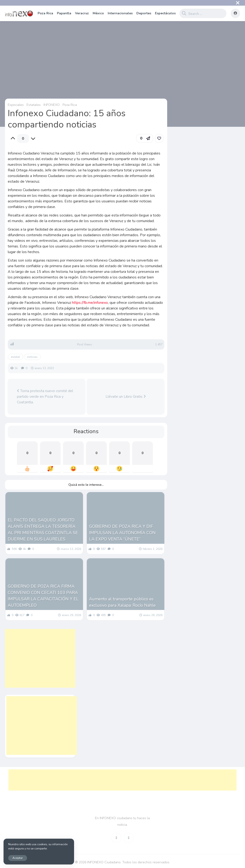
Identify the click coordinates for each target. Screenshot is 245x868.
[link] (159, 138)
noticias (32, 357)
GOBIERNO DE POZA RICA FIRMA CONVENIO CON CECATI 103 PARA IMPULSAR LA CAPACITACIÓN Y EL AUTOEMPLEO (43, 596)
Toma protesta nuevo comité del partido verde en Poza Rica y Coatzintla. (45, 397)
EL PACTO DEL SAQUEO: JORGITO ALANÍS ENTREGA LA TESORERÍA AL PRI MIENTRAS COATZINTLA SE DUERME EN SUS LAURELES (43, 530)
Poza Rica (45, 13)
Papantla (64, 13)
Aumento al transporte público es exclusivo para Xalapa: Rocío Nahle (122, 602)
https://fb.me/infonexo (90, 303)
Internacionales (120, 13)
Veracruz (82, 13)
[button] (145, 138)
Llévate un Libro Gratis (126, 397)
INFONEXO (52, 105)
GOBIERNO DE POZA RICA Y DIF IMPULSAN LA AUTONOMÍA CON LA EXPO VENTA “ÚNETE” (122, 533)
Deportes (144, 13)
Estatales (34, 105)
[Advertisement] (40, 658)
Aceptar (18, 858)
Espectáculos (165, 13)
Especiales (16, 105)
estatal (15, 357)
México (98, 13)
